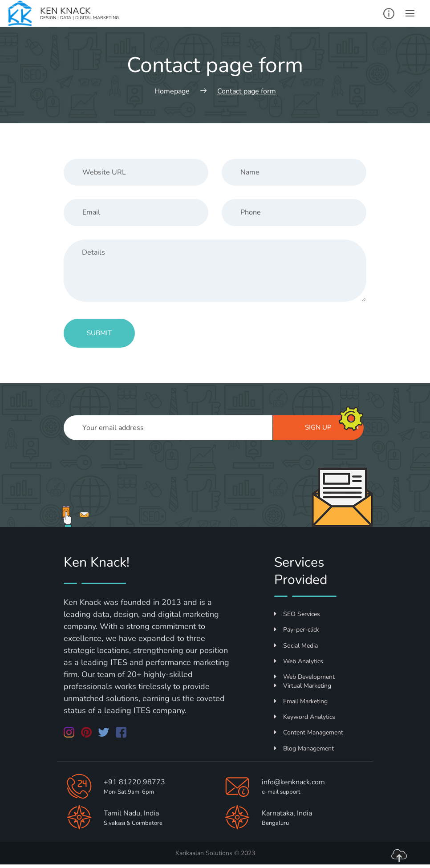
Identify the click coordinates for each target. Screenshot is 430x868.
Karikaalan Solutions (204, 853)
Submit (99, 333)
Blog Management (304, 748)
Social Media (296, 646)
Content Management (309, 732)
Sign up (332, 426)
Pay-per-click (297, 630)
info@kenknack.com (293, 782)
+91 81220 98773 (134, 782)
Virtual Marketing (303, 686)
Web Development (304, 677)
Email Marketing (301, 701)
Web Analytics (299, 661)
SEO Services (297, 614)
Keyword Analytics (305, 717)
